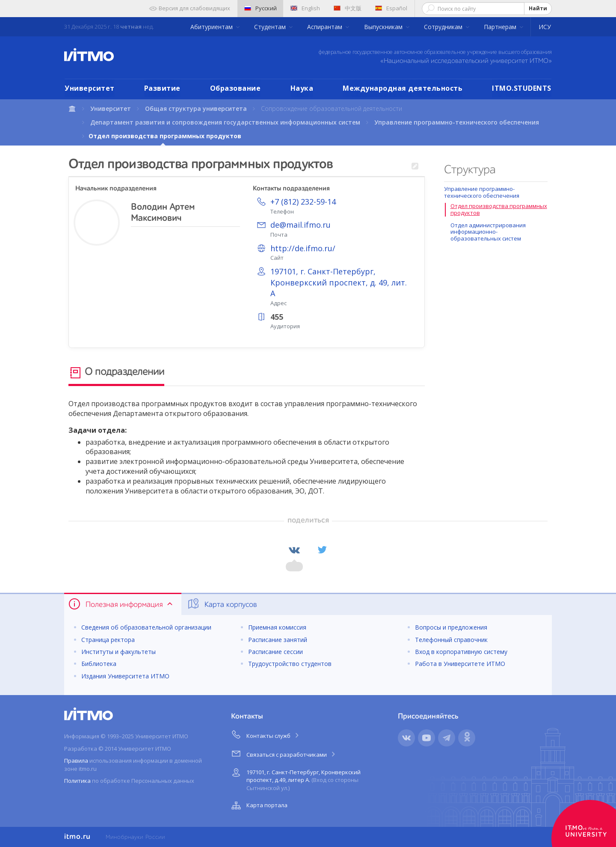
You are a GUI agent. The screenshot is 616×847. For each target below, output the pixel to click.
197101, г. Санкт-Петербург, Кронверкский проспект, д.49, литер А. (295, 779)
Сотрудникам (444, 27)
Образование (235, 88)
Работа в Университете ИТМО (460, 664)
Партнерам (501, 27)
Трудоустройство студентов (290, 664)
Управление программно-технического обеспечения (457, 122)
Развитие (162, 88)
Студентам (271, 27)
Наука (302, 88)
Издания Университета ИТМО (125, 676)
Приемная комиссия (277, 627)
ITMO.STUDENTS (522, 88)
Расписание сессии (275, 652)
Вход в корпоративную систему (461, 652)
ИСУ (545, 27)
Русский (261, 8)
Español (391, 8)
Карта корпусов (222, 604)
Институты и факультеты (118, 652)
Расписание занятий (278, 640)
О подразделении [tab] (116, 373)
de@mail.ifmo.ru (301, 225)
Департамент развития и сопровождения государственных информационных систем (225, 122)
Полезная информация (121, 604)
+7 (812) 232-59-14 (303, 202)
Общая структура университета (196, 108)
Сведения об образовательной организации (146, 627)
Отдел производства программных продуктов (499, 209)
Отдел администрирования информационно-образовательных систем (488, 232)
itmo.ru (77, 837)
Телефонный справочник (451, 640)
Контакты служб (266, 734)
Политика (77, 781)
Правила (76, 761)
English (305, 8)
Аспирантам (326, 27)
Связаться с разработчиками (284, 753)
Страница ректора (108, 640)
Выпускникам (384, 27)
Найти (538, 8)
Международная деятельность (403, 88)
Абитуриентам (212, 27)
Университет (90, 88)
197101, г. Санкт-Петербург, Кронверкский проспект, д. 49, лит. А (339, 282)
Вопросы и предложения (451, 627)
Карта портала (258, 805)
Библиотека (99, 664)
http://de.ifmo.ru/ (303, 248)
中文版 (348, 8)
